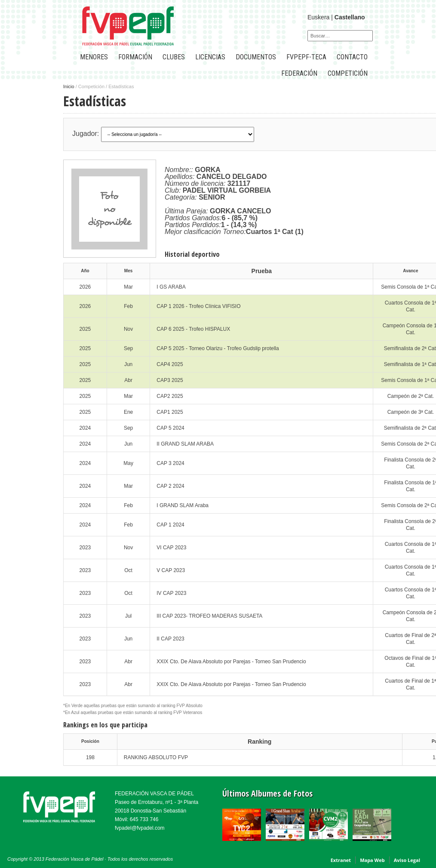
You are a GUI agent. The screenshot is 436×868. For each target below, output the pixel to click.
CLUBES (174, 57)
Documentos (256, 57)
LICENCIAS (210, 57)
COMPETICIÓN (348, 73)
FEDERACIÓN (299, 73)
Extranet (341, 860)
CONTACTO (352, 57)
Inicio (69, 86)
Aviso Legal (407, 860)
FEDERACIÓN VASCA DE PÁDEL (154, 794)
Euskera (318, 17)
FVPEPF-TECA (306, 57)
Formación (135, 57)
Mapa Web (372, 860)
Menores (94, 57)
